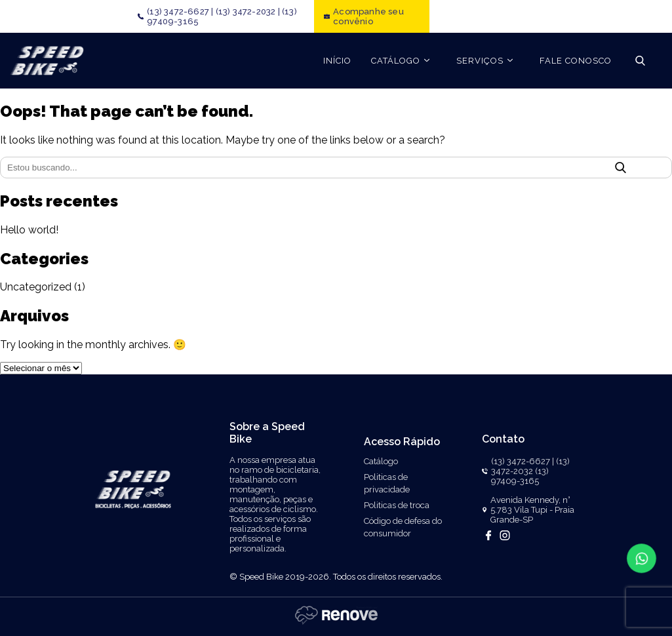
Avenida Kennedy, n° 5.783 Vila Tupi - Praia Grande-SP (532, 510)
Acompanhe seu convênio (368, 16)
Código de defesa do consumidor (403, 527)
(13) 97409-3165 (520, 476)
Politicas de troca (397, 505)
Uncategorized (36, 287)
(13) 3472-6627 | (180, 11)
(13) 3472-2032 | (248, 11)
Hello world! (29, 230)
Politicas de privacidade (387, 483)
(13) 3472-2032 (530, 466)
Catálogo (381, 461)
